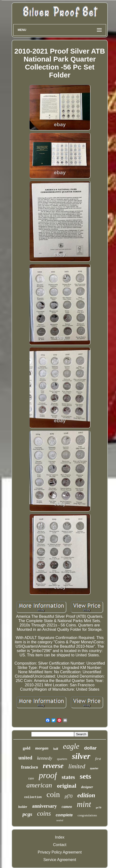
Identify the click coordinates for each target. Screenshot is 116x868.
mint (84, 804)
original (67, 786)
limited (77, 766)
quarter (94, 768)
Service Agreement (60, 860)
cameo (67, 807)
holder (23, 807)
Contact (60, 845)
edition (86, 795)
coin (53, 794)
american (39, 785)
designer (87, 787)
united (25, 758)
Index (60, 837)
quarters (62, 759)
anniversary (44, 806)
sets (86, 776)
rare (31, 778)
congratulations (87, 815)
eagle (71, 746)
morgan (42, 748)
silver (81, 756)
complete (64, 815)
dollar (90, 748)
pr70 (99, 807)
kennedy (45, 758)
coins (44, 813)
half (56, 749)
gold (27, 748)
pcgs (27, 814)
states (68, 777)
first (98, 759)
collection (33, 797)
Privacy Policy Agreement (60, 852)
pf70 (69, 796)
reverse (53, 766)
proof (48, 775)
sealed (60, 820)
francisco (30, 767)
